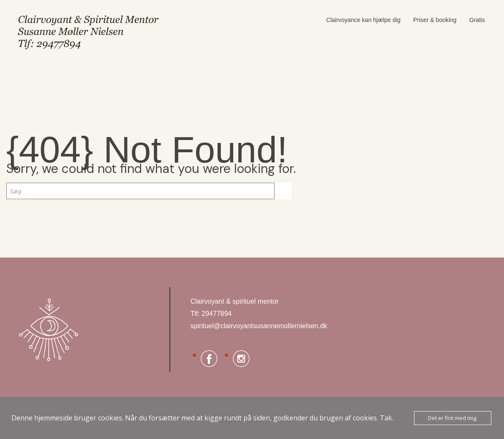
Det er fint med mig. (453, 418)
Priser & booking (435, 20)
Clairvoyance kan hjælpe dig (363, 20)
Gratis (477, 20)
